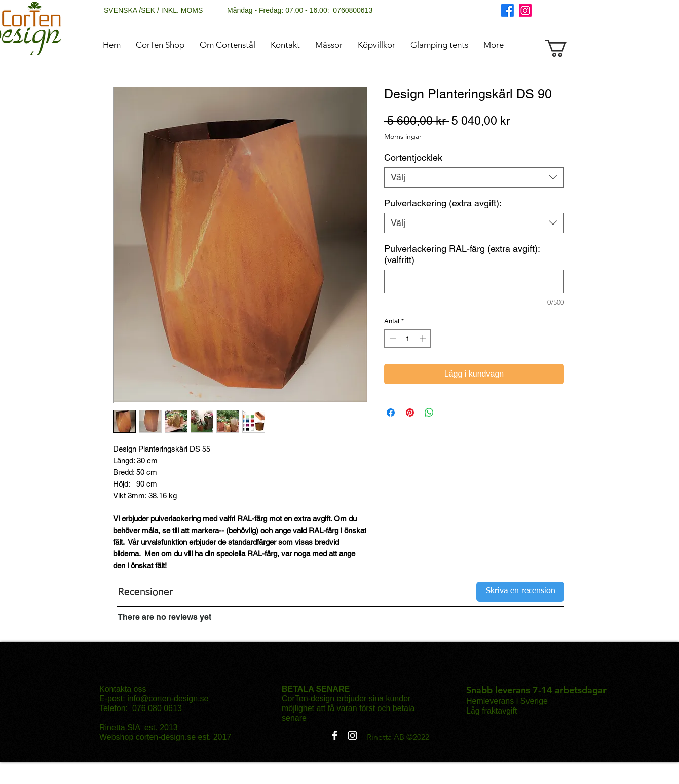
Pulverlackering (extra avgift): (443, 203)
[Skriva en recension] (520, 592)
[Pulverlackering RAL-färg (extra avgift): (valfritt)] (474, 282)
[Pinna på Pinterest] (410, 413)
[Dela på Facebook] (391, 413)
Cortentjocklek (413, 157)
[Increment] (424, 339)
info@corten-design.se (168, 699)
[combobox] (474, 177)
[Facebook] (507, 10)
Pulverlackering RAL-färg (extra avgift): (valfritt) (462, 254)
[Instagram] (525, 10)
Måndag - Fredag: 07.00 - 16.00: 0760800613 (300, 10)
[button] (566, 48)
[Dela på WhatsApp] (429, 413)
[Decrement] (392, 339)
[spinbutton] (408, 339)
